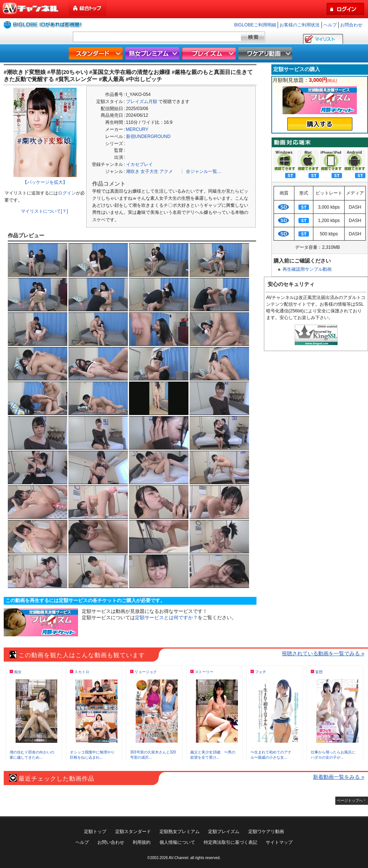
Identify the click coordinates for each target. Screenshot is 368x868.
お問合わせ (351, 25)
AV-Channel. (179, 858)
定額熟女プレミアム (180, 832)
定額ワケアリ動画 (266, 832)
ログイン (67, 193)
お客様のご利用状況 (300, 25)
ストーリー (204, 672)
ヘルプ (330, 25)
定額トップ (95, 832)
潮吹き (133, 171)
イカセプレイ (139, 164)
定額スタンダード (133, 832)
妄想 (319, 672)
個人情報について (177, 842)
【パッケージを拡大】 (45, 182)
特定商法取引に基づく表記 (230, 842)
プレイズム (210, 53)
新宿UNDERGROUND (148, 136)
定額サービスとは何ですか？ (166, 618)
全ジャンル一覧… (204, 171)
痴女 (18, 672)
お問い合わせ (111, 842)
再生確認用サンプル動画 (307, 269)
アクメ (166, 171)
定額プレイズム (224, 832)
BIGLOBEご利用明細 (255, 25)
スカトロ (82, 672)
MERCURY (137, 129)
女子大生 (149, 171)
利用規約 (142, 842)
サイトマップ (279, 842)
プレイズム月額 (142, 102)
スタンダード (97, 53)
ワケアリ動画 (266, 53)
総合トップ (88, 8)
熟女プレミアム (153, 53)
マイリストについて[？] (44, 211)
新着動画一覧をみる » (339, 777)
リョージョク (146, 672)
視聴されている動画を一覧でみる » (323, 653)
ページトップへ (350, 801)
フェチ (261, 672)
